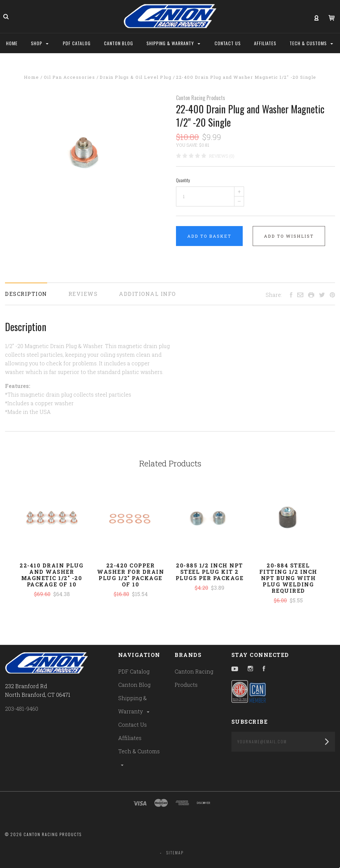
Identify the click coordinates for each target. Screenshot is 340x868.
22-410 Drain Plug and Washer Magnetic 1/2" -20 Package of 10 (52, 575)
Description (26, 294)
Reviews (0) (222, 156)
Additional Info (147, 294)
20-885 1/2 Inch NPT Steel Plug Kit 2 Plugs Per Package (210, 572)
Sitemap (175, 853)
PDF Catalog (134, 671)
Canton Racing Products (201, 98)
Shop (40, 43)
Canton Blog (134, 685)
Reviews (83, 294)
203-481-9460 (22, 709)
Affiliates (130, 738)
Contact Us (132, 725)
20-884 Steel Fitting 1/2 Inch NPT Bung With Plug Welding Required (288, 578)
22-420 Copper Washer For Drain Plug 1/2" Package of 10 (130, 575)
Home (12, 43)
